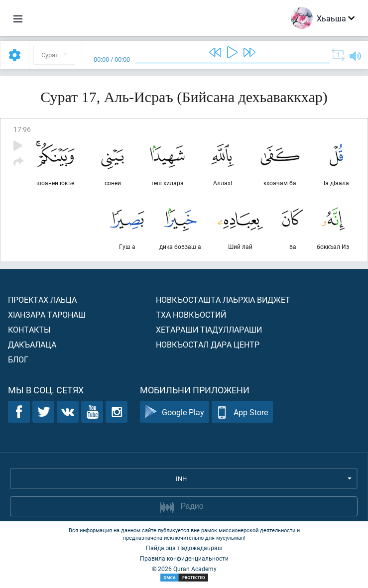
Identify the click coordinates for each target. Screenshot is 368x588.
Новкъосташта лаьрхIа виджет (223, 299)
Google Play (175, 412)
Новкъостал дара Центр (208, 344)
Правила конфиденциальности (184, 558)
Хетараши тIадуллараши (209, 329)
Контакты (29, 329)
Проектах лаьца (42, 299)
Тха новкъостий (191, 314)
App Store (242, 412)
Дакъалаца (32, 344)
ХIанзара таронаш (47, 314)
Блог (18, 359)
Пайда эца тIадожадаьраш (184, 548)
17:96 (22, 129)
